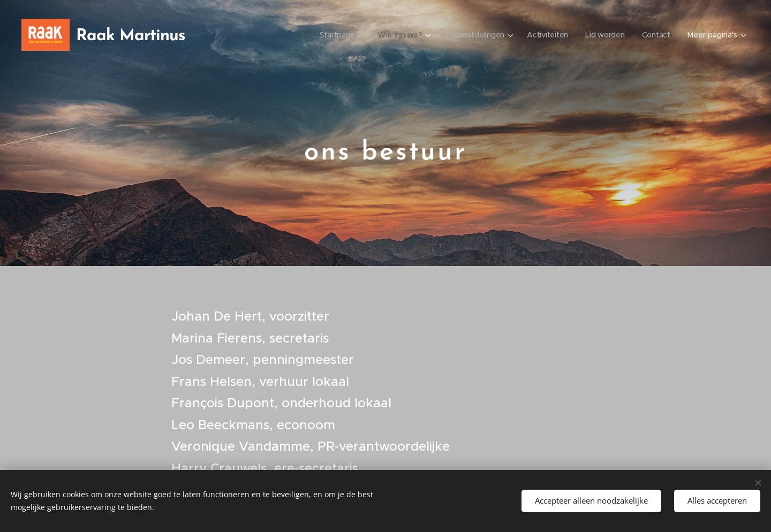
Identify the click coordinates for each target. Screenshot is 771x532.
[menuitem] (335, 35)
